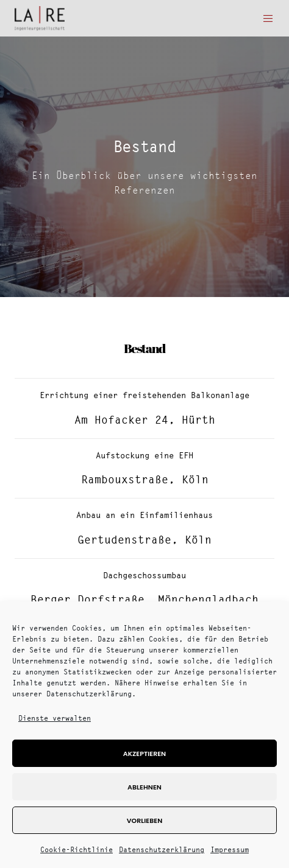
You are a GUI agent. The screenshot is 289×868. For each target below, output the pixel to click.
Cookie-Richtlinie (77, 849)
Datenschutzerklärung (162, 849)
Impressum (230, 849)
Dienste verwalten (55, 718)
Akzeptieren (144, 754)
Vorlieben (144, 821)
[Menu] (265, 18)
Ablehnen (144, 787)
